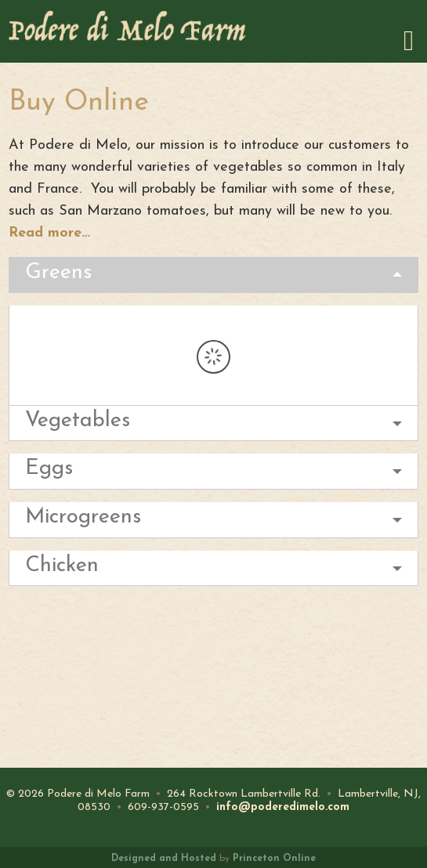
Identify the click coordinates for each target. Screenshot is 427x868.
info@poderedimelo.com (283, 807)
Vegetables (78, 421)
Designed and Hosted (164, 859)
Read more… (49, 233)
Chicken (62, 566)
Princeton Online (274, 859)
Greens (58, 273)
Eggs (49, 469)
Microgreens (83, 517)
